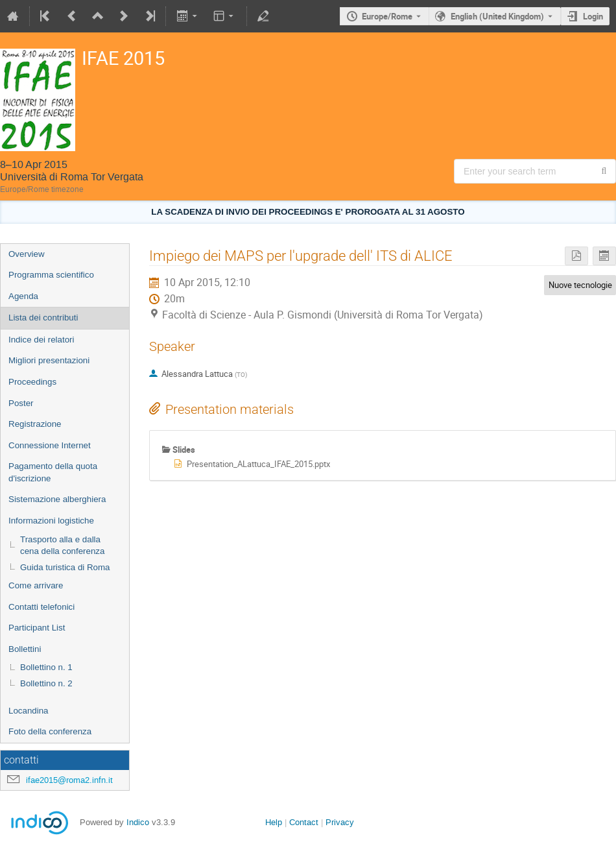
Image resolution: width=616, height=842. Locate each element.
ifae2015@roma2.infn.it (69, 780)
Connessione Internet (50, 445)
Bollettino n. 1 (46, 667)
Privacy (340, 822)
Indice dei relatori (41, 340)
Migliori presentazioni (49, 360)
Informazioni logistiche (51, 521)
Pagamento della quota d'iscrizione (53, 472)
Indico (138, 822)
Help (274, 822)
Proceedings (32, 382)
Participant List (37, 628)
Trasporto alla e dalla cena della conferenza (62, 546)
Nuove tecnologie (580, 285)
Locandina (29, 711)
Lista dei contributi (43, 318)
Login (593, 16)
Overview (27, 254)
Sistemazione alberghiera (57, 499)
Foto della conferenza (50, 731)
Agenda (23, 296)
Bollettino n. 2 (46, 683)
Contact (304, 822)
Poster (21, 403)
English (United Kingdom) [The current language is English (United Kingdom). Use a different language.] (497, 16)
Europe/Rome (387, 16)
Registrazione (35, 424)
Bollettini (25, 649)
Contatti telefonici (41, 607)
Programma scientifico (51, 275)
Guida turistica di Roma (65, 567)
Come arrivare (36, 585)
